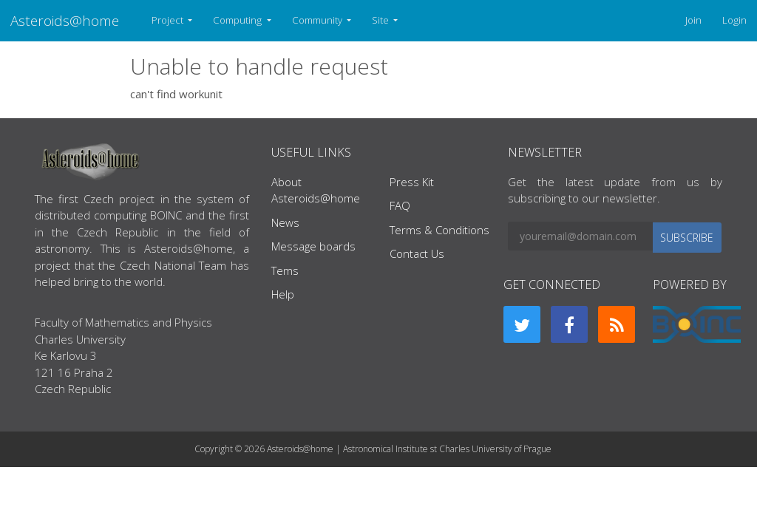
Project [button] (169, 20)
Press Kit (412, 182)
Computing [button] (238, 20)
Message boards (313, 246)
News (285, 222)
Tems (285, 270)
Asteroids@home (65, 20)
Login (734, 20)
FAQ (400, 205)
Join (693, 20)
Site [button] (381, 20)
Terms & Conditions (439, 230)
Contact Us (417, 253)
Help (283, 294)
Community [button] (318, 20)
